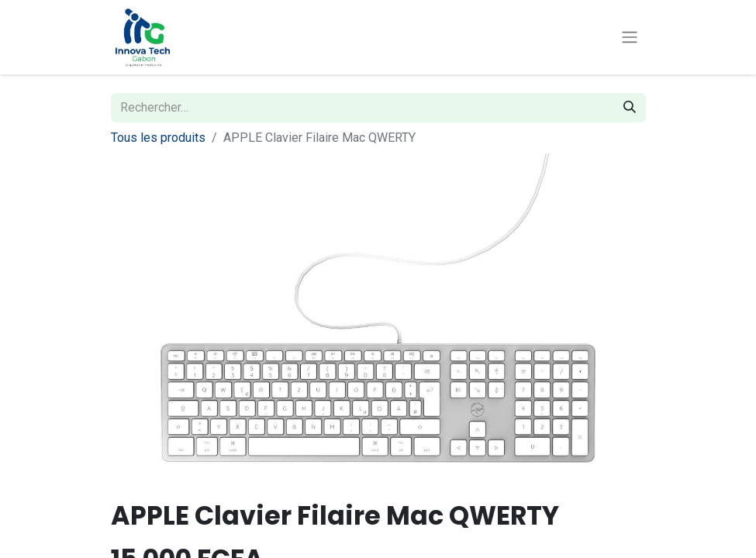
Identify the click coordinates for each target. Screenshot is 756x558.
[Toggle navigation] (630, 38)
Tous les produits (158, 138)
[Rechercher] (630, 108)
